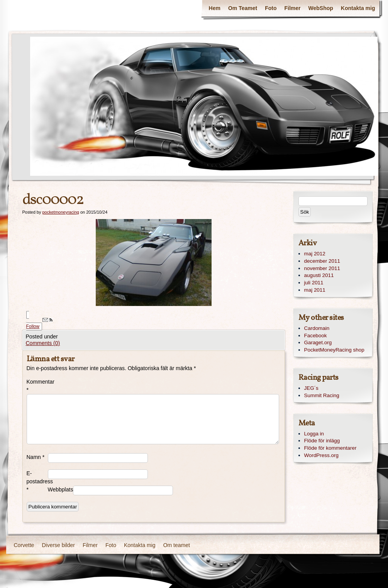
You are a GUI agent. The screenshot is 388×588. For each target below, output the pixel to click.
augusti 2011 (319, 275)
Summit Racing (322, 395)
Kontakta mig (358, 8)
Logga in (314, 434)
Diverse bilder (58, 545)
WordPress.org (321, 455)
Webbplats (60, 489)
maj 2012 (315, 254)
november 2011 (322, 268)
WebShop (321, 8)
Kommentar (37, 386)
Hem (215, 8)
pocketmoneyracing (60, 212)
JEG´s (311, 388)
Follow (39, 324)
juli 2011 (314, 283)
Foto (271, 8)
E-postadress (37, 481)
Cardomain (317, 328)
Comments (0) (43, 343)
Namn (36, 457)
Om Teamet (243, 8)
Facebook (316, 336)
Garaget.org (318, 342)
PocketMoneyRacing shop (334, 350)
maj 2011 (315, 290)
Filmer (293, 8)
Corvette (24, 545)
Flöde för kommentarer (330, 448)
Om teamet (177, 545)
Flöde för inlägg (322, 441)
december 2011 (322, 261)
